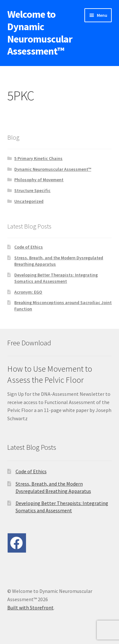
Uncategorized (29, 201)
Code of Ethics (29, 247)
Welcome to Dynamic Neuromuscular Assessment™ (40, 33)
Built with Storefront (30, 607)
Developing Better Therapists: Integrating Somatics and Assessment (56, 278)
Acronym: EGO (28, 292)
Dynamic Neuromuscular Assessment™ (53, 169)
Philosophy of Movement (39, 180)
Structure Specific (32, 190)
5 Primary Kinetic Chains (38, 158)
